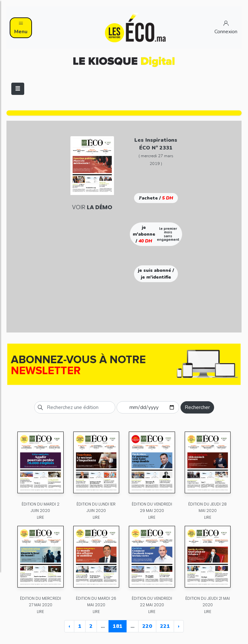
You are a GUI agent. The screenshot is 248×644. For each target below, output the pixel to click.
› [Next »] (179, 626)
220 (147, 626)
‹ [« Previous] (69, 626)
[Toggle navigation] (18, 89)
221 (165, 626)
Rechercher (197, 407)
